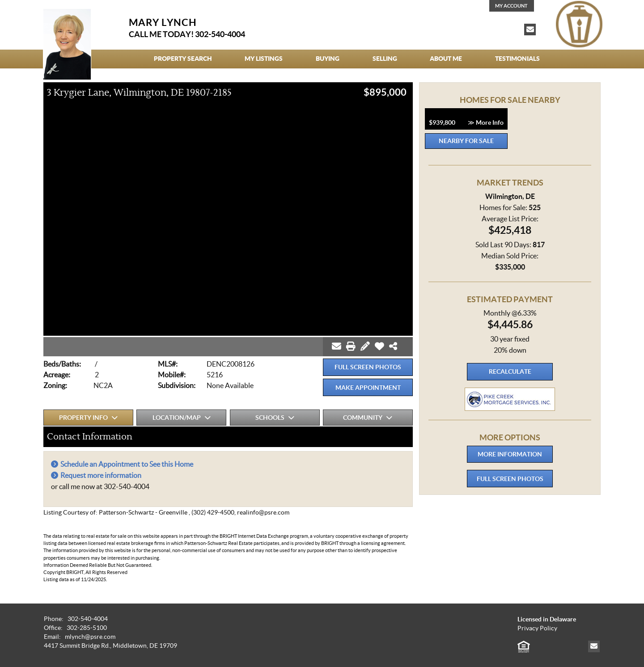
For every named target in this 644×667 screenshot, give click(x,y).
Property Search (183, 59)
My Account (511, 6)
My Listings (264, 59)
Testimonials (517, 59)
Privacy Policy (537, 628)
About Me (446, 59)
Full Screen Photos (368, 367)
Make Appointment (368, 388)
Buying (328, 59)
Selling (385, 59)
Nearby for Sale (466, 141)
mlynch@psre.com (90, 637)
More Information (510, 454)
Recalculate (510, 371)
